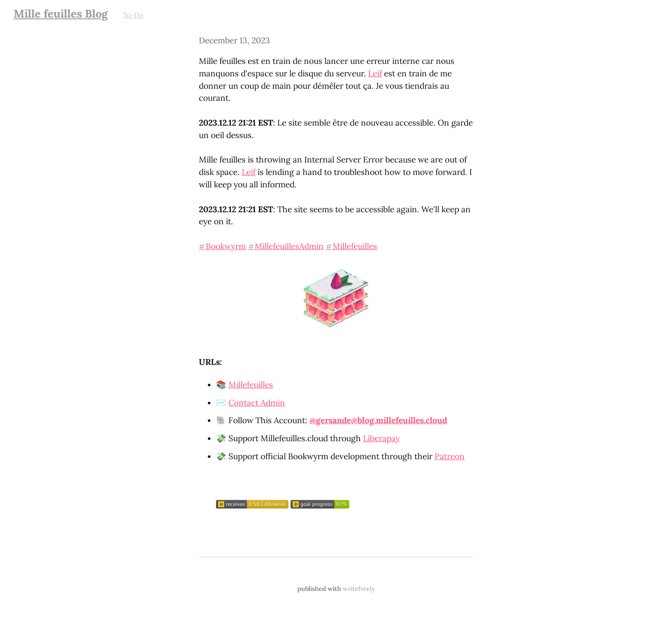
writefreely (359, 589)
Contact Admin (257, 403)
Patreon (450, 456)
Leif (375, 73)
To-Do (133, 15)
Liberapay (381, 438)
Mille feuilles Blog (61, 14)
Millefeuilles (251, 385)
